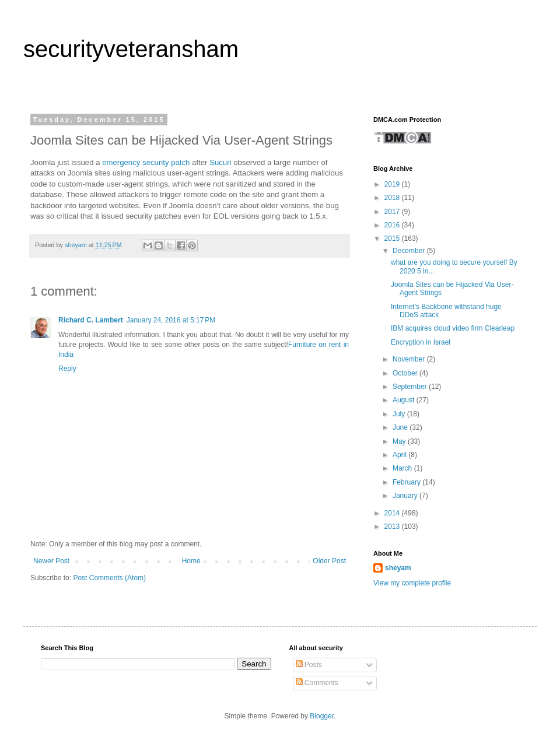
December (410, 251)
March (403, 468)
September (411, 387)
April (400, 455)
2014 (393, 513)
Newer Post (51, 561)
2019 (393, 184)
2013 (393, 527)
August (405, 400)
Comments (317, 683)
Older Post (329, 561)
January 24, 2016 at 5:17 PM (171, 320)
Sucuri (220, 162)
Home (191, 561)
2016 (393, 225)
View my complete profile (412, 583)
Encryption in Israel (421, 342)
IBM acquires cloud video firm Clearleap (453, 328)
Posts (309, 665)
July (400, 414)
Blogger (322, 716)
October (406, 373)
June (401, 427)
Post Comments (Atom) (109, 578)
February (407, 482)
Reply (67, 369)
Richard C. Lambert (91, 320)
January (406, 496)
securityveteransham (131, 49)
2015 (393, 238)
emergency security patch (146, 162)
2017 (393, 212)
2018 (393, 198)
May (400, 441)
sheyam (398, 568)
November (410, 359)
